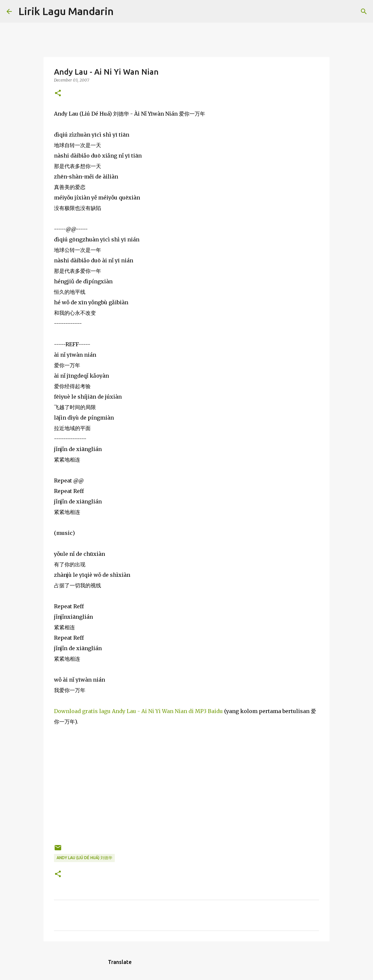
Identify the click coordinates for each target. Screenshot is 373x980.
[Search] (123, 11)
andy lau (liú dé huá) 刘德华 (84, 858)
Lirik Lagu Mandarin (66, 11)
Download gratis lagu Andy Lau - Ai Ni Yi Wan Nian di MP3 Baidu (138, 711)
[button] (58, 94)
